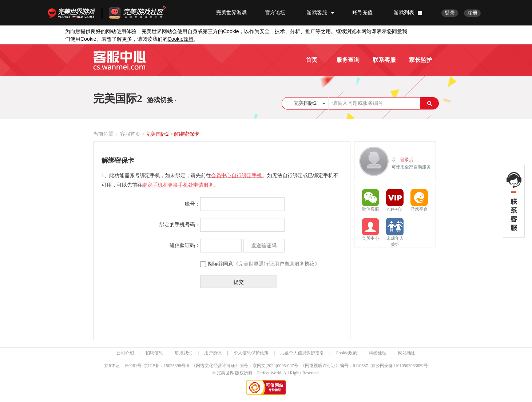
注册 (472, 13)
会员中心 (370, 229)
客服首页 (130, 134)
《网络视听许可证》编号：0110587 (334, 366)
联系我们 (184, 353)
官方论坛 (275, 13)
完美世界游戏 (73, 13)
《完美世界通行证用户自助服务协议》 (277, 264)
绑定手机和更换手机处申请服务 (178, 185)
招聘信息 (154, 353)
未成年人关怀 (395, 230)
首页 (311, 60)
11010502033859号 (410, 366)
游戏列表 (404, 13)
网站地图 (407, 353)
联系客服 (384, 60)
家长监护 (421, 60)
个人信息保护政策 (251, 353)
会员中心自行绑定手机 (237, 176)
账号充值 (362, 13)
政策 (181, 39)
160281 (131, 366)
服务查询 (348, 60)
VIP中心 (395, 200)
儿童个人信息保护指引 (302, 353)
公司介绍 (125, 353)
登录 (450, 13)
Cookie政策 (346, 353)
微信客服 (370, 200)
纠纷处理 (378, 353)
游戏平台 (419, 200)
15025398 (172, 366)
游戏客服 (317, 13)
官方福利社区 (144, 13)
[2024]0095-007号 (282, 366)
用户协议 (213, 353)
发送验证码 (264, 246)
